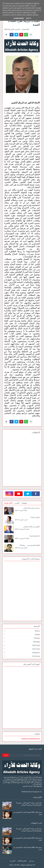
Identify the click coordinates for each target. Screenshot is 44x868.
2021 (36, 649)
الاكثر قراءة (8, 503)
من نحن (32, 861)
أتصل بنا (13, 861)
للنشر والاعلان (22, 861)
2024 (37, 638)
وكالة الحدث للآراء (14, 865)
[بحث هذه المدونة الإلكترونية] (25, 755)
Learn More (19, 18)
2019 (36, 656)
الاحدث (17, 503)
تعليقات (24, 503)
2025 (37, 635)
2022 (36, 645)
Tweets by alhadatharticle (30, 739)
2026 (37, 631)
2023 (36, 642)
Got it (29, 18)
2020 (36, 653)
